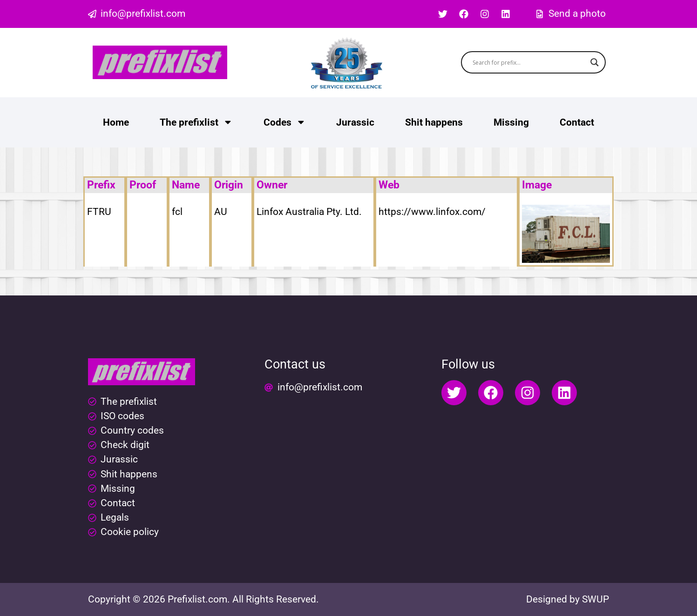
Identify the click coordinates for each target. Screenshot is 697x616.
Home (116, 122)
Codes (285, 122)
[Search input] (529, 62)
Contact (577, 122)
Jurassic (355, 122)
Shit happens (434, 122)
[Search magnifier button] (595, 62)
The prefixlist (196, 122)
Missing (511, 122)
